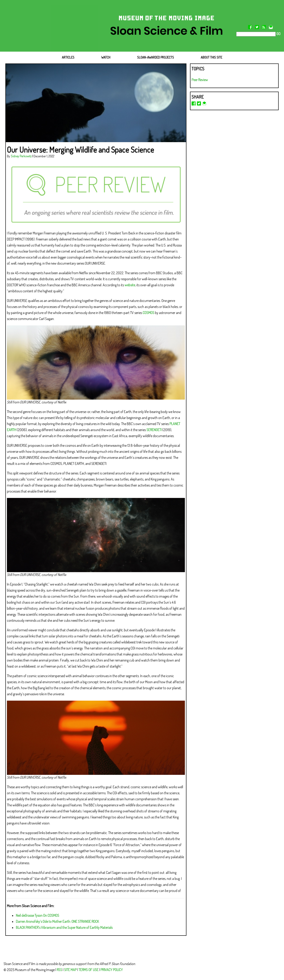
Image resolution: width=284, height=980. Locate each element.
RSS (59, 970)
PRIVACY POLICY (112, 970)
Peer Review (200, 80)
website (130, 285)
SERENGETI (154, 430)
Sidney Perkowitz (21, 156)
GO (278, 34)
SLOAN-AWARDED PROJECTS (156, 57)
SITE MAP (70, 970)
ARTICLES (68, 57)
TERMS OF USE (89, 970)
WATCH (106, 57)
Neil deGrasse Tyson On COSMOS (38, 915)
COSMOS (148, 313)
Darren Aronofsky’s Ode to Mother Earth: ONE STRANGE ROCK (57, 921)
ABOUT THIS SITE (211, 57)
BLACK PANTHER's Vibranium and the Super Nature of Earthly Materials (64, 927)
